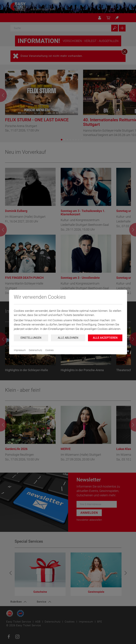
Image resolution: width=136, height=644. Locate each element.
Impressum (20, 350)
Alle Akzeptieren (105, 338)
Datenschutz (35, 350)
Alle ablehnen (68, 338)
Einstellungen (31, 338)
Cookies (49, 350)
